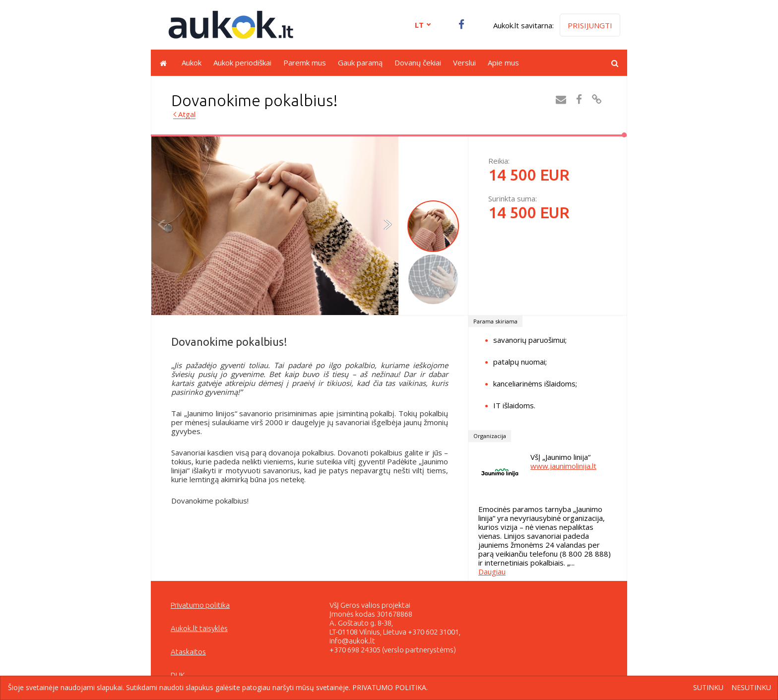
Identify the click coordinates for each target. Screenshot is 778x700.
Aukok (192, 63)
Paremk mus (305, 63)
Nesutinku (751, 688)
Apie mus (503, 63)
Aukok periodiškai (242, 63)
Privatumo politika (200, 605)
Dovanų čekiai (418, 63)
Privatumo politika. (390, 687)
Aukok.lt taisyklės (199, 628)
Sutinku (708, 688)
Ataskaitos (188, 652)
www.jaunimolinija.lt (563, 466)
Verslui (464, 63)
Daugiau (492, 572)
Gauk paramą (360, 63)
